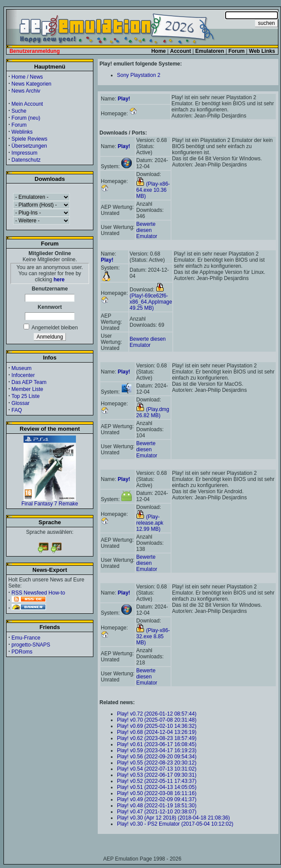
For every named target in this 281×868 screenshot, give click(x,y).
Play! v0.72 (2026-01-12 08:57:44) (157, 714)
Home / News (27, 77)
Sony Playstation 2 (139, 75)
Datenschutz (26, 160)
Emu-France (26, 638)
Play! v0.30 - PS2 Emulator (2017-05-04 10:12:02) (175, 824)
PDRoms (22, 652)
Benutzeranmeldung (35, 51)
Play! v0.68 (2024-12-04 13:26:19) (157, 732)
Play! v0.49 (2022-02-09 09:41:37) (157, 799)
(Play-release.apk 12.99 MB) (150, 523)
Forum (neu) (26, 118)
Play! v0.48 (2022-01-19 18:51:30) (157, 806)
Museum (21, 368)
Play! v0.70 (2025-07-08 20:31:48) (157, 720)
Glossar (20, 403)
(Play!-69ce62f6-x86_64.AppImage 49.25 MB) (151, 299)
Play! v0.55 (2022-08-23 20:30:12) (157, 763)
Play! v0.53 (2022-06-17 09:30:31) (157, 775)
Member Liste (27, 389)
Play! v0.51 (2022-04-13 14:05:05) (157, 787)
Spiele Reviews (29, 139)
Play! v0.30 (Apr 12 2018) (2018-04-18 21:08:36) (173, 818)
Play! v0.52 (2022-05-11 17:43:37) (157, 781)
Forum (19, 125)
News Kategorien (31, 84)
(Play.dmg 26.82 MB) (152, 412)
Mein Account (27, 104)
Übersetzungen (29, 146)
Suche (19, 111)
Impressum (24, 153)
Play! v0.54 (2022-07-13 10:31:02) (157, 769)
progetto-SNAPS (31, 645)
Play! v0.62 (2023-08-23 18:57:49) (157, 738)
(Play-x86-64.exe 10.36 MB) (153, 190)
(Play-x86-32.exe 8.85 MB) (153, 636)
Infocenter (23, 375)
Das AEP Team (29, 382)
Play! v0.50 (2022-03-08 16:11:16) (157, 793)
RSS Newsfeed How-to (38, 593)
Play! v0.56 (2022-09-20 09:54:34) (157, 757)
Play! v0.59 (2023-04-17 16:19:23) (157, 750)
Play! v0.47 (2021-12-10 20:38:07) (157, 812)
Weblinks (22, 132)
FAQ (17, 410)
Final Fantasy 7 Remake (50, 501)
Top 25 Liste (26, 396)
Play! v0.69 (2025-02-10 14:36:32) (157, 726)
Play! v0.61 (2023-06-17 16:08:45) (157, 744)
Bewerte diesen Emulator (147, 230)
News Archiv (26, 91)
